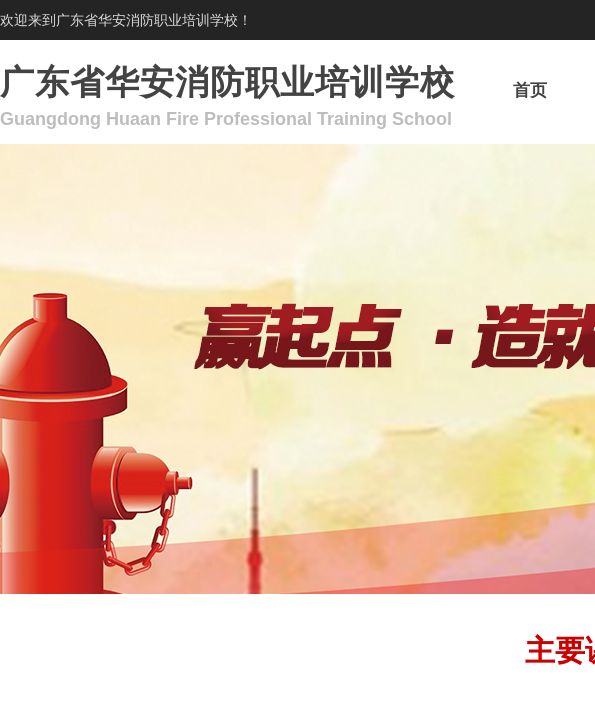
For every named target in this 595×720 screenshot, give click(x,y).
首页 (530, 90)
